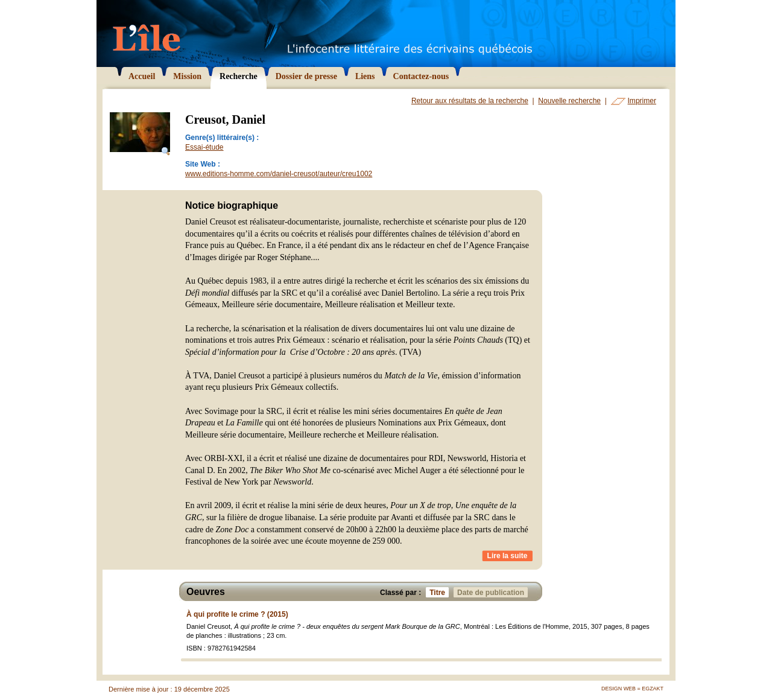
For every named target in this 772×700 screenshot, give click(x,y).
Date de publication (492, 592)
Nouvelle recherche (569, 101)
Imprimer (642, 101)
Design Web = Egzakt (632, 689)
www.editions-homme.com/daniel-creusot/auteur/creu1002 (279, 174)
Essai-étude (204, 147)
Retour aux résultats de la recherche (470, 101)
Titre (439, 592)
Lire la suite (508, 556)
